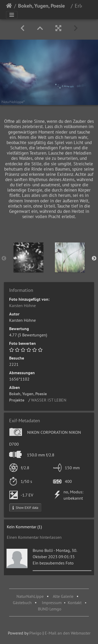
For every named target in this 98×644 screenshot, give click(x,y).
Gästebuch (23, 603)
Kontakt (75, 603)
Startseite (9, 6)
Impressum (52, 603)
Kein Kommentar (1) (24, 527)
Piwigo (35, 633)
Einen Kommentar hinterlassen (34, 537)
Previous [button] (4, 258)
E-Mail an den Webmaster (68, 633)
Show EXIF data (25, 508)
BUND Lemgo (50, 609)
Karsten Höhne (22, 305)
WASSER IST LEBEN (49, 400)
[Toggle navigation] (12, 15)
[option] (28, 257)
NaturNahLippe (30, 596)
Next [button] (94, 258)
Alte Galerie (63, 596)
